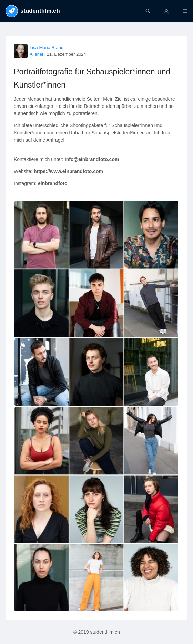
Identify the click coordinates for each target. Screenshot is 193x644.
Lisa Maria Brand (47, 47)
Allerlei (36, 54)
